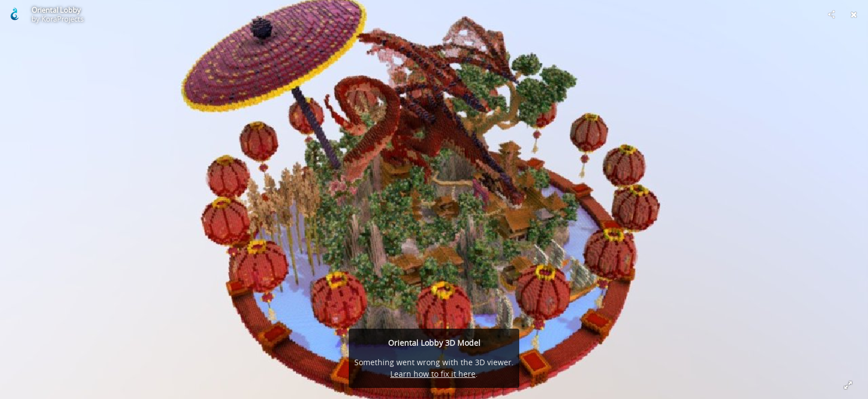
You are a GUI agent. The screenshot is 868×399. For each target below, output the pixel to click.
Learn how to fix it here (433, 374)
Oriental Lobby (56, 10)
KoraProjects (63, 19)
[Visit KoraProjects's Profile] (14, 14)
